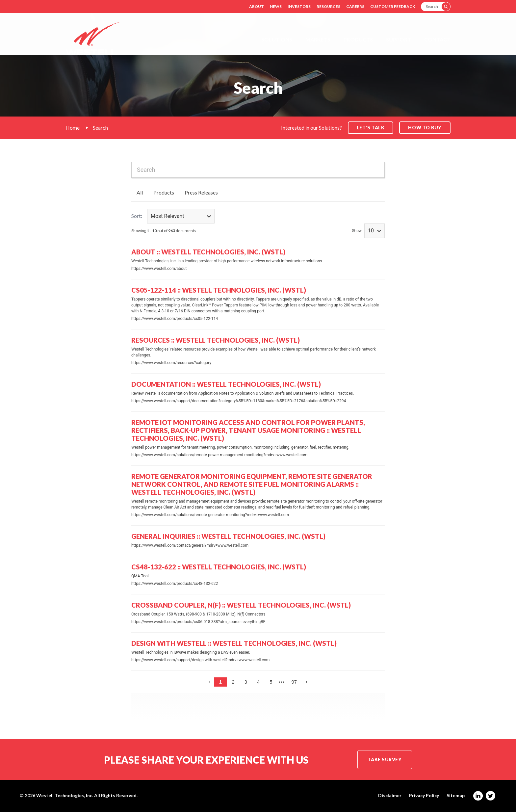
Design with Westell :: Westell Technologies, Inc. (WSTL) (234, 643)
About (257, 6)
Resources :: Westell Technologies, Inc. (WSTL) (216, 340)
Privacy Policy (424, 796)
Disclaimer (390, 796)
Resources (328, 6)
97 (294, 682)
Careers (355, 6)
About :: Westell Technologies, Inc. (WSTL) (208, 252)
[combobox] (258, 170)
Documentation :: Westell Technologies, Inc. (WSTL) (226, 384)
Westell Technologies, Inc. (65, 795)
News (276, 6)
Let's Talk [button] (371, 128)
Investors (299, 6)
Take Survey (385, 760)
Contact (437, 39)
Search (100, 128)
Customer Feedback (393, 6)
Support (399, 39)
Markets (318, 39)
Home (73, 128)
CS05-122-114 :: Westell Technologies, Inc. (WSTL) (219, 290)
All (140, 192)
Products (358, 39)
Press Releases (201, 192)
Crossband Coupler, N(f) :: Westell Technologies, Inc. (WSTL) (241, 605)
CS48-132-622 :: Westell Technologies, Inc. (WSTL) (219, 567)
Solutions (277, 39)
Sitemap (456, 796)
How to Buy (425, 128)
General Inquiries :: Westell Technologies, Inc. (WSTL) (228, 536)
